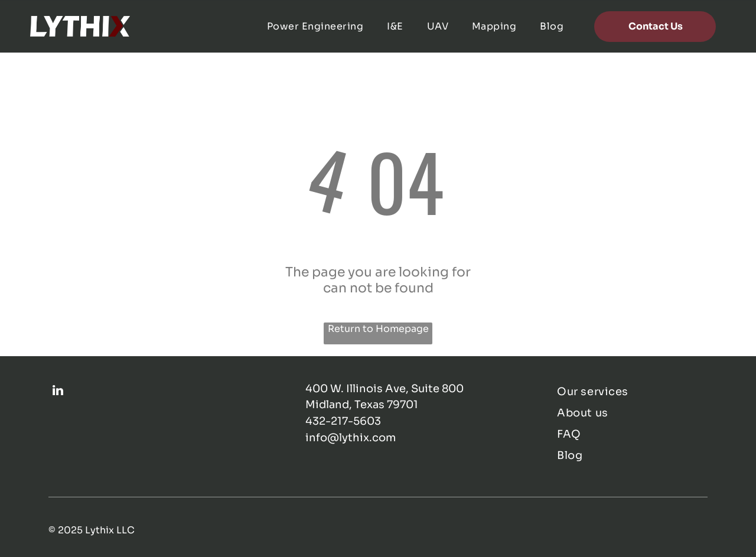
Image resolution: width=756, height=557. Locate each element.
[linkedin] (58, 392)
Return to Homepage (378, 329)
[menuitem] (315, 26)
